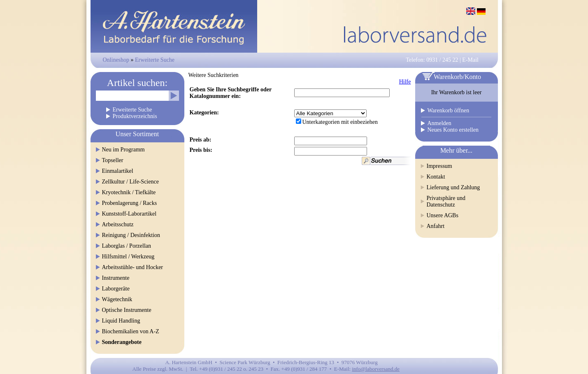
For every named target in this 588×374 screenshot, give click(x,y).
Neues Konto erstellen (453, 130)
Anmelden (439, 123)
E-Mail (470, 60)
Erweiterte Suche (155, 60)
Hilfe (405, 82)
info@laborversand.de (376, 369)
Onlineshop (116, 60)
